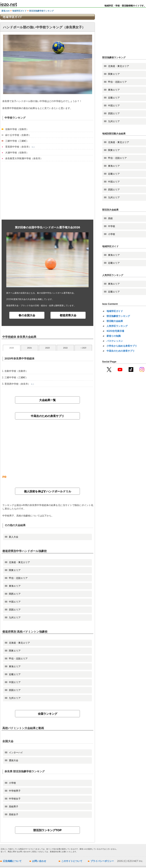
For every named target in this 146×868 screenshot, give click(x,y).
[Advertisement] (47, 190)
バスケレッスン (115, 341)
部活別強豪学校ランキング (41, 11)
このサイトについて (72, 862)
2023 (47, 349)
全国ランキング (47, 714)
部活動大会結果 (115, 321)
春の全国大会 (27, 316)
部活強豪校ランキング (118, 316)
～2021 (83, 349)
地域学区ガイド (19, 11)
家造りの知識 (114, 336)
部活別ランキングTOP (47, 831)
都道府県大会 (68, 316)
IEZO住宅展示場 (115, 331)
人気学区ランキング (117, 326)
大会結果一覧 (47, 401)
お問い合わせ (39, 862)
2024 (30, 349)
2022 (65, 349)
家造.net (6, 11)
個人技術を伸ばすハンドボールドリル (47, 492)
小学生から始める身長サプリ (122, 346)
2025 (12, 349)
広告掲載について (12, 862)
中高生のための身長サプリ (47, 417)
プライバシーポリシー (102, 862)
